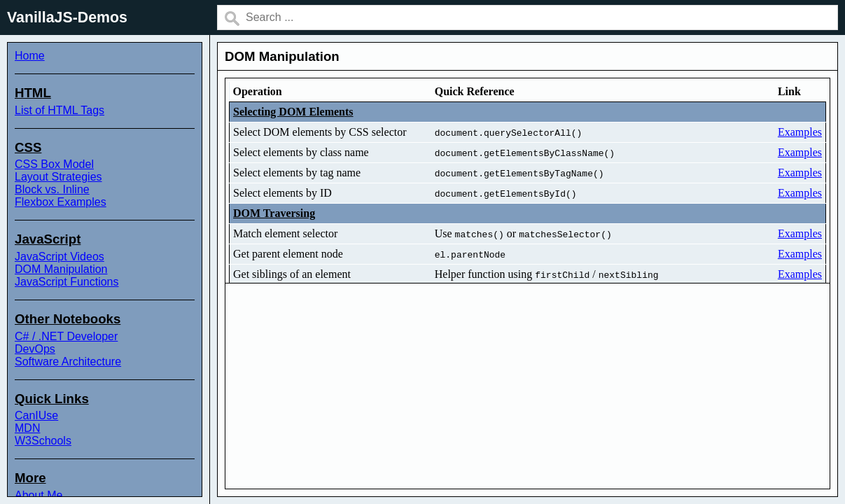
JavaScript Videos (60, 257)
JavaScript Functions (67, 282)
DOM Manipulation (61, 269)
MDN (27, 428)
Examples (800, 132)
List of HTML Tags (60, 110)
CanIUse (36, 415)
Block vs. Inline (52, 189)
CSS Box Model (54, 164)
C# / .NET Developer (66, 336)
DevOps (35, 349)
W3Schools (43, 441)
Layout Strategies (58, 177)
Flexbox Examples (61, 202)
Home (30, 56)
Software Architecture (68, 362)
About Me (39, 495)
